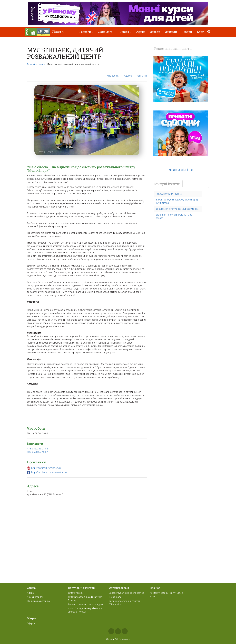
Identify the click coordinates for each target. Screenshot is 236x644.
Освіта (125, 32)
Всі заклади (115, 597)
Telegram (125, 631)
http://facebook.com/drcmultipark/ (49, 472)
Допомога (106, 32)
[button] (58, 32)
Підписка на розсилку (39, 601)
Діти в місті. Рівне (181, 170)
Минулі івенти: (167, 184)
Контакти (142, 73)
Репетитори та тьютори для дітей (86, 604)
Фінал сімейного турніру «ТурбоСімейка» (177, 209)
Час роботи (113, 73)
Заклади (171, 32)
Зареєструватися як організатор (127, 593)
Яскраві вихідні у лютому (169, 194)
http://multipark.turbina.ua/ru (46, 468)
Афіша (141, 32)
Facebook (111, 631)
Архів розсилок (35, 597)
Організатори (35, 64)
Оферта (31, 623)
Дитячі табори (76, 593)
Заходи (155, 32)
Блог (200, 32)
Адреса (128, 73)
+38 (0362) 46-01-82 (37, 449)
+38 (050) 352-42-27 (37, 452)
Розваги (86, 32)
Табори (187, 32)
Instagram (118, 631)
